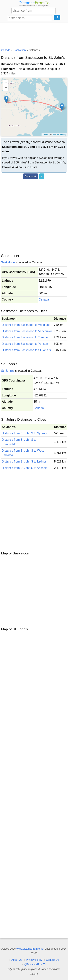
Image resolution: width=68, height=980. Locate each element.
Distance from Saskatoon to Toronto (25, 337)
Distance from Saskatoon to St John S (26, 350)
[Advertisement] (34, 35)
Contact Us (52, 960)
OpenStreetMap (59, 135)
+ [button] (6, 83)
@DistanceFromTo (35, 964)
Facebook (30, 176)
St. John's (7, 371)
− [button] (6, 88)
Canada (44, 300)
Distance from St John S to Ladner (24, 462)
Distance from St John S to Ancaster (25, 468)
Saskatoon (8, 262)
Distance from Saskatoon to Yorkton (25, 344)
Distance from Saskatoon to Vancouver (27, 331)
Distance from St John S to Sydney (24, 433)
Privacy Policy (34, 960)
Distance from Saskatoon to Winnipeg (26, 325)
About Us (17, 960)
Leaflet (45, 135)
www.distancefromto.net (30, 949)
